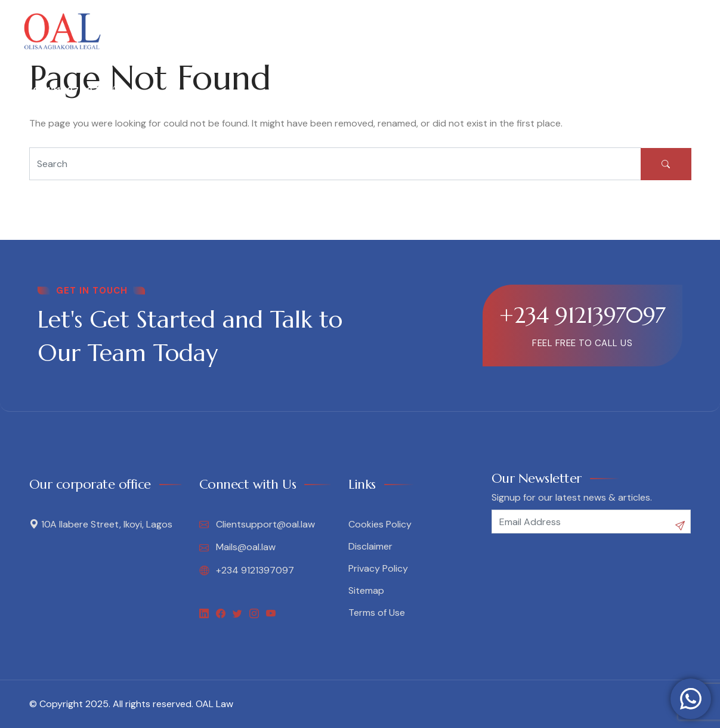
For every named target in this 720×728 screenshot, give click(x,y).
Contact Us (589, 31)
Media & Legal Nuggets (446, 31)
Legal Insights (335, 31)
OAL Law (214, 704)
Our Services (248, 31)
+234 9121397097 (582, 315)
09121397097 (58, 91)
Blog (535, 31)
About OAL (171, 31)
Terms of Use (377, 613)
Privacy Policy (378, 568)
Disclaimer (370, 546)
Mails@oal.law (237, 547)
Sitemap (366, 590)
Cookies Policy (380, 524)
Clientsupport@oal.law (257, 525)
